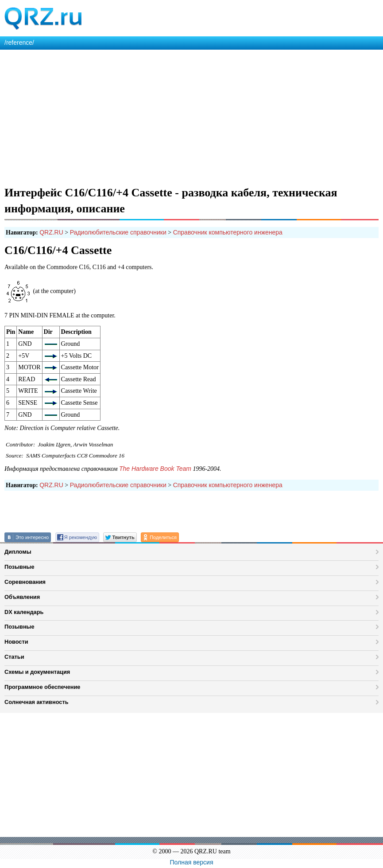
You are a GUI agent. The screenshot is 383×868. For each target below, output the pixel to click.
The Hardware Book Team (155, 469)
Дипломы (18, 552)
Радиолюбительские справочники (118, 232)
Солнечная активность (37, 702)
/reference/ (19, 43)
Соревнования (25, 582)
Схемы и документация (37, 672)
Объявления (22, 597)
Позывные (19, 567)
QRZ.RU (51, 232)
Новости (16, 642)
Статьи (14, 657)
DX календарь (24, 612)
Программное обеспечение (42, 687)
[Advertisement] (191, 116)
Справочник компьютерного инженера (228, 232)
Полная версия (192, 862)
